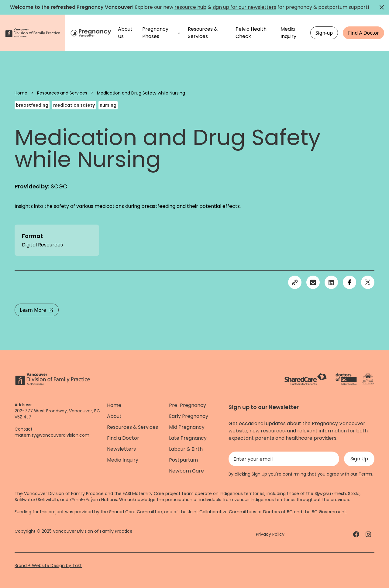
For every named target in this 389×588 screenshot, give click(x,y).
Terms (365, 474)
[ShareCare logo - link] (306, 379)
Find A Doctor (363, 33)
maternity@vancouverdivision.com (52, 435)
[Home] (92, 33)
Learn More (37, 310)
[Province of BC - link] (368, 379)
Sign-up (324, 33)
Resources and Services (62, 93)
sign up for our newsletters (244, 7)
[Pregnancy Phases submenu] (179, 33)
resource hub (190, 7)
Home (21, 93)
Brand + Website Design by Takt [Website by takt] (48, 566)
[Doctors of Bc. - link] (346, 379)
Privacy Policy (270, 534)
